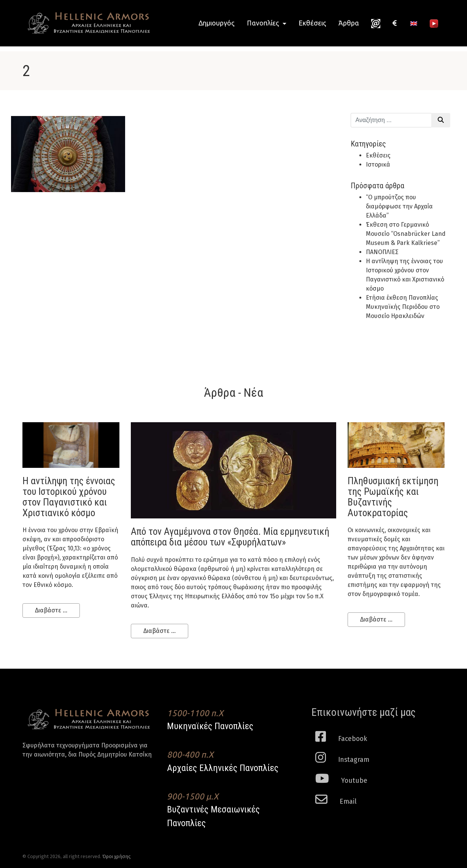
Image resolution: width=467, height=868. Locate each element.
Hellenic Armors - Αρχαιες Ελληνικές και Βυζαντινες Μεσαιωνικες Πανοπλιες (89, 23)
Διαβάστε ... (51, 610)
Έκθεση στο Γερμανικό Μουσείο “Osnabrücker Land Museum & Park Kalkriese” (406, 234)
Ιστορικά (378, 165)
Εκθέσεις (312, 23)
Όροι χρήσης (117, 856)
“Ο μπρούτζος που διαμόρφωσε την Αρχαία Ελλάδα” (399, 206)
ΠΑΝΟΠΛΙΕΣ (382, 252)
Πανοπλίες (264, 23)
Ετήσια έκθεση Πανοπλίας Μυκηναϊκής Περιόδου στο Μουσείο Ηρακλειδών (403, 307)
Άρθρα (349, 23)
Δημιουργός (217, 23)
